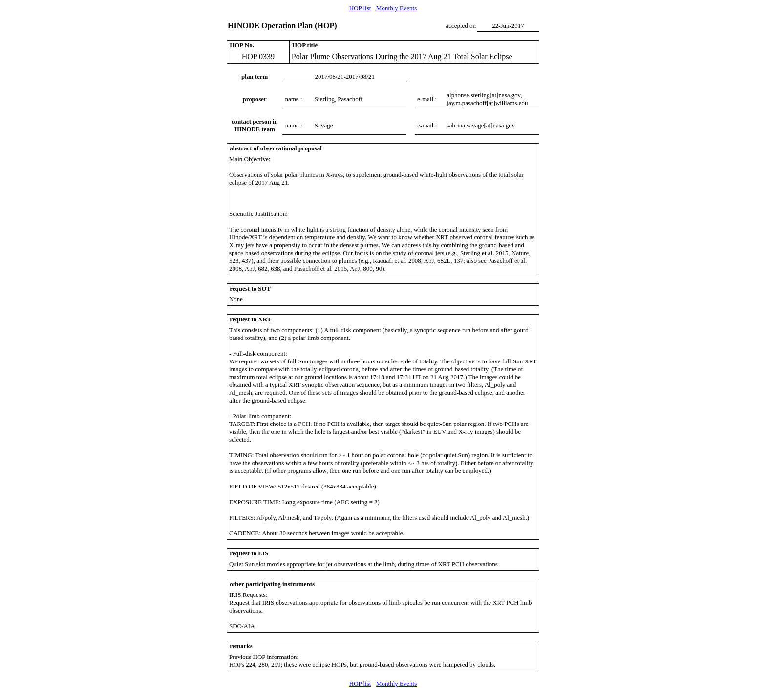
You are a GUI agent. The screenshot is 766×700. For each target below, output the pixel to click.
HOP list (360, 8)
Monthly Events (396, 8)
